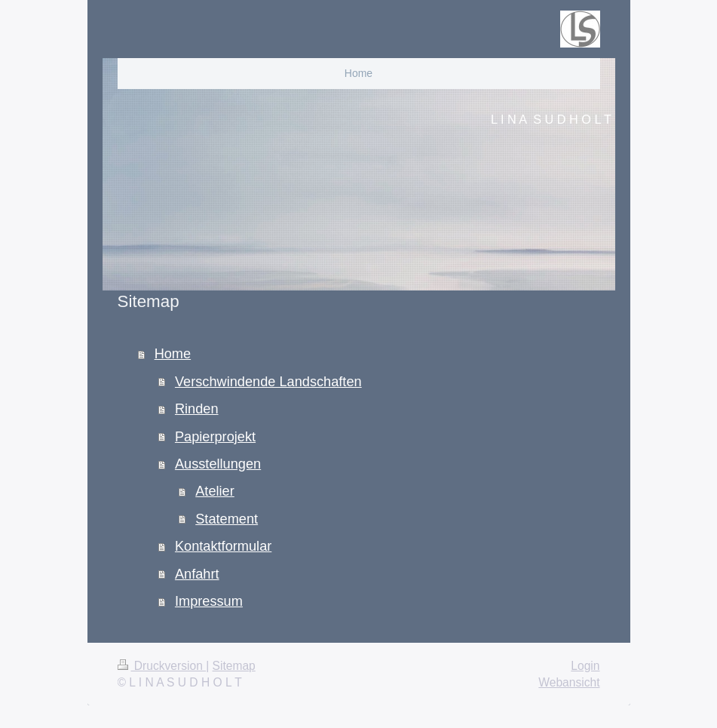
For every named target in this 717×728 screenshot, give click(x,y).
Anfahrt (197, 574)
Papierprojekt (215, 437)
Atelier (215, 491)
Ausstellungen (218, 464)
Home (173, 354)
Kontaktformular (223, 546)
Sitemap (234, 666)
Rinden (197, 409)
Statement (227, 519)
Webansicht (569, 682)
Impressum (209, 601)
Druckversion (162, 666)
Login (585, 666)
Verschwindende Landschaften (268, 382)
